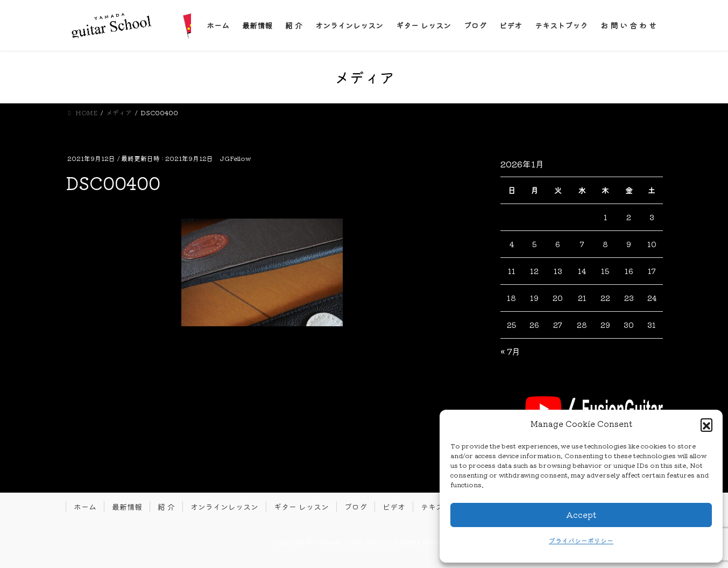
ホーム (85, 507)
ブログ (356, 507)
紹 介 (166, 507)
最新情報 (127, 507)
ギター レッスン (301, 507)
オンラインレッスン (224, 507)
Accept (581, 514)
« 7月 (510, 351)
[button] (706, 424)
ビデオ (394, 507)
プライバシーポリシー (581, 540)
